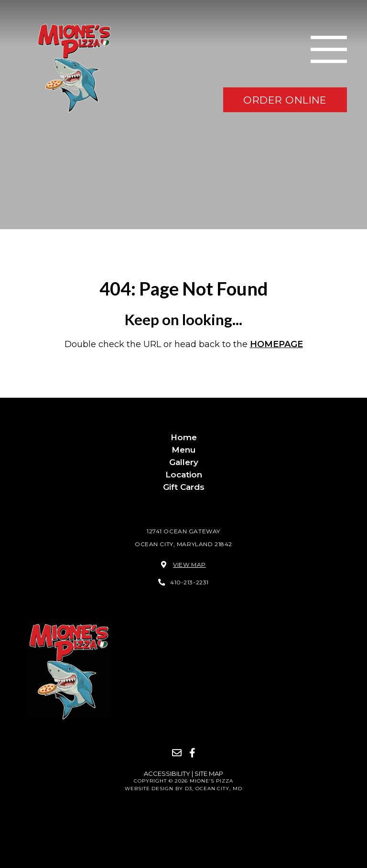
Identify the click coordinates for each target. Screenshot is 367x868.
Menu (183, 450)
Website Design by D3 (158, 789)
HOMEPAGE (276, 344)
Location (184, 475)
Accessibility (168, 773)
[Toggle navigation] (329, 50)
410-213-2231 (189, 582)
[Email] (177, 753)
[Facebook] (192, 753)
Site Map (209, 773)
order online (285, 100)
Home (184, 437)
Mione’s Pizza (211, 781)
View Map (189, 565)
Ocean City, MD (219, 789)
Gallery (184, 462)
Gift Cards (184, 487)
